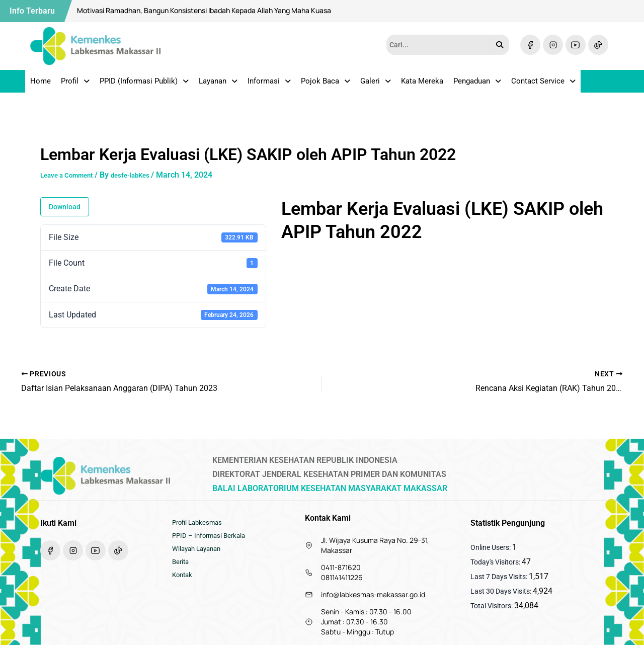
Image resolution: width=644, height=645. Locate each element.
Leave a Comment (73, 182)
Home (41, 85)
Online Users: (491, 547)
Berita (181, 569)
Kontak (183, 584)
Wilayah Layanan (199, 554)
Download (65, 214)
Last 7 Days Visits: (500, 577)
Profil (75, 85)
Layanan (218, 85)
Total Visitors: (492, 606)
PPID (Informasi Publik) (144, 85)
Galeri (376, 85)
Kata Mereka (422, 85)
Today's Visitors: (496, 562)
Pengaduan (477, 85)
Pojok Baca (326, 85)
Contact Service (543, 85)
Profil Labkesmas (199, 524)
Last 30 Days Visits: (502, 591)
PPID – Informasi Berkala (211, 539)
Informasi (269, 85)
